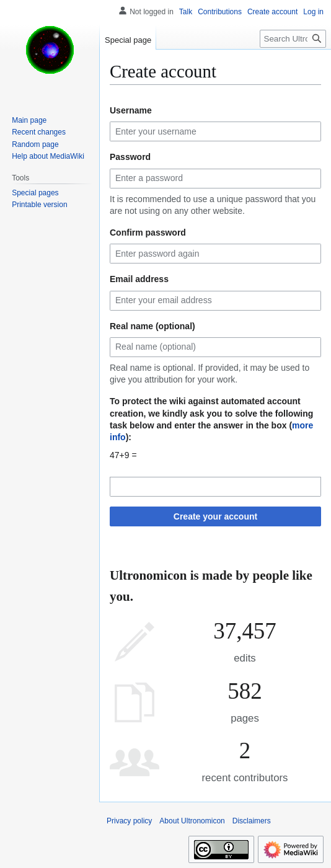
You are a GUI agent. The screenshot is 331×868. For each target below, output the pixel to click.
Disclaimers (252, 821)
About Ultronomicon (192, 821)
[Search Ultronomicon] (293, 39)
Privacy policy (129, 821)
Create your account (215, 516)
